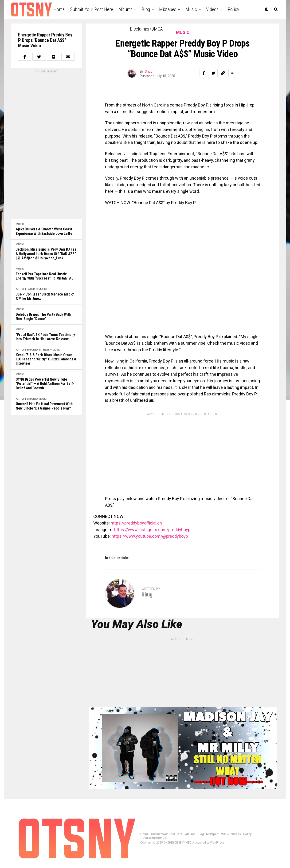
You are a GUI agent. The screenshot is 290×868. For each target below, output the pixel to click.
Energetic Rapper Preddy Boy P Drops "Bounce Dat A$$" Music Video (45, 40)
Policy (233, 9)
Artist (20, 289)
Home (59, 9)
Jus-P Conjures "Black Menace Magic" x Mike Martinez (45, 296)
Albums (126, 9)
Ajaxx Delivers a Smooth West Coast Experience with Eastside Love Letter (45, 231)
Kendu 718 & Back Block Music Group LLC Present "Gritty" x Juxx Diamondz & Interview (46, 359)
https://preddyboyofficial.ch (136, 523)
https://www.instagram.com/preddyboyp (152, 530)
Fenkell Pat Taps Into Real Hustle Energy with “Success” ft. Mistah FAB (45, 276)
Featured (31, 289)
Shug (149, 71)
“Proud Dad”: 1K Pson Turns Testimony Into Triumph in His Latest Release (45, 337)
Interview (45, 350)
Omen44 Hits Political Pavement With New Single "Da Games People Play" (44, 406)
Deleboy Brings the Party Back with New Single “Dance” (43, 317)
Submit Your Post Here (92, 9)
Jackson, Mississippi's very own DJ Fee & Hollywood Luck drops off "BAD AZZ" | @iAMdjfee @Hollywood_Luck (46, 254)
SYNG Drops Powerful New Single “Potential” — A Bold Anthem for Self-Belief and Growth (45, 384)
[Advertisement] (46, 144)
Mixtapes (168, 9)
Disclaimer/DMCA (146, 29)
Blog (146, 9)
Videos (212, 9)
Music (191, 9)
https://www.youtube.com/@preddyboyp (150, 536)
